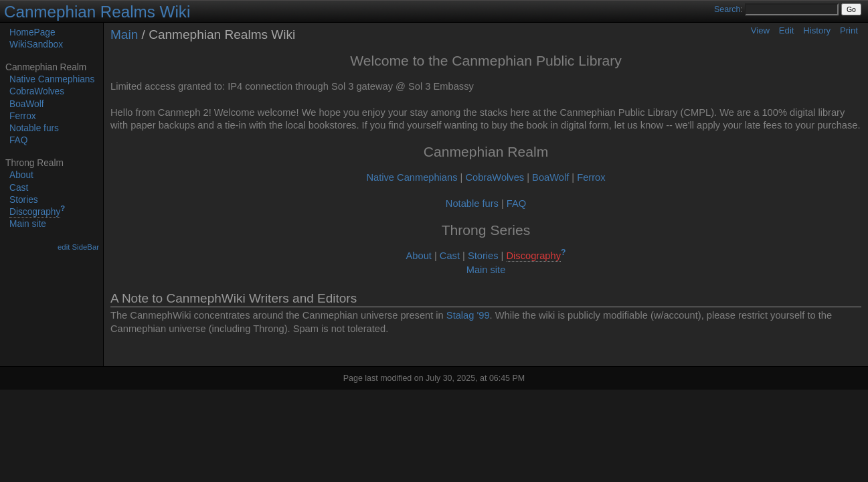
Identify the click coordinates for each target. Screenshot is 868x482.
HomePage (32, 32)
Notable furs (34, 128)
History (817, 30)
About (21, 175)
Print (849, 30)
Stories (24, 200)
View (760, 30)
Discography (35, 212)
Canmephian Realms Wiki (97, 12)
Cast (19, 188)
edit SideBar (78, 247)
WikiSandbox (36, 45)
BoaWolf (27, 104)
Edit (787, 30)
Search (727, 9)
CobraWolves (37, 91)
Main (124, 34)
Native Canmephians (52, 79)
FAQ (18, 140)
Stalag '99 (468, 315)
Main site (28, 224)
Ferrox (23, 116)
